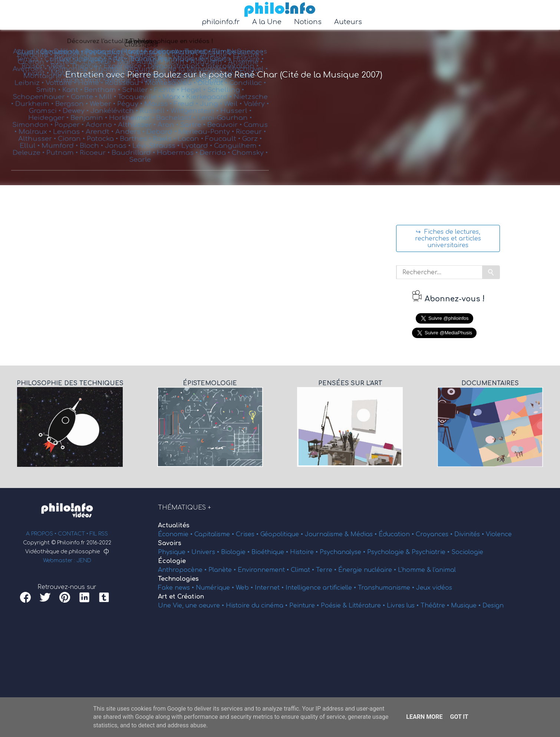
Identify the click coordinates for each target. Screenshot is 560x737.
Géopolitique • (283, 534)
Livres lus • (404, 606)
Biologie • (236, 552)
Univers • (206, 552)
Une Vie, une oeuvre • (192, 606)
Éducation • (397, 534)
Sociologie (467, 552)
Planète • (223, 570)
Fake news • (177, 588)
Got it (459, 717)
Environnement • (264, 570)
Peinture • (305, 606)
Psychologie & (389, 552)
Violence (499, 534)
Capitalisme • (215, 534)
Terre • (327, 570)
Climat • (303, 570)
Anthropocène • (183, 570)
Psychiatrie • (431, 552)
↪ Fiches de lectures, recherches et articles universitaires (448, 239)
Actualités (174, 525)
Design (493, 606)
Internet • (270, 588)
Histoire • (305, 552)
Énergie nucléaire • (368, 570)
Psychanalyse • (343, 552)
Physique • (175, 552)
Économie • (176, 534)
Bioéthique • (271, 552)
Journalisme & (328, 534)
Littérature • (368, 606)
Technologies (178, 579)
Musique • (467, 606)
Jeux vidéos (434, 588)
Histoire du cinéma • (258, 606)
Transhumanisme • (387, 588)
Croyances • (435, 534)
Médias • (365, 534)
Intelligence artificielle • (322, 588)
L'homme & (415, 570)
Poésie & (335, 606)
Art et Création (181, 597)
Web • (245, 588)
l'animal (444, 570)
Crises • (248, 534)
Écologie (172, 561)
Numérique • (216, 588)
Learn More (424, 717)
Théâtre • (436, 606)
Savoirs (170, 543)
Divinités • (470, 534)
